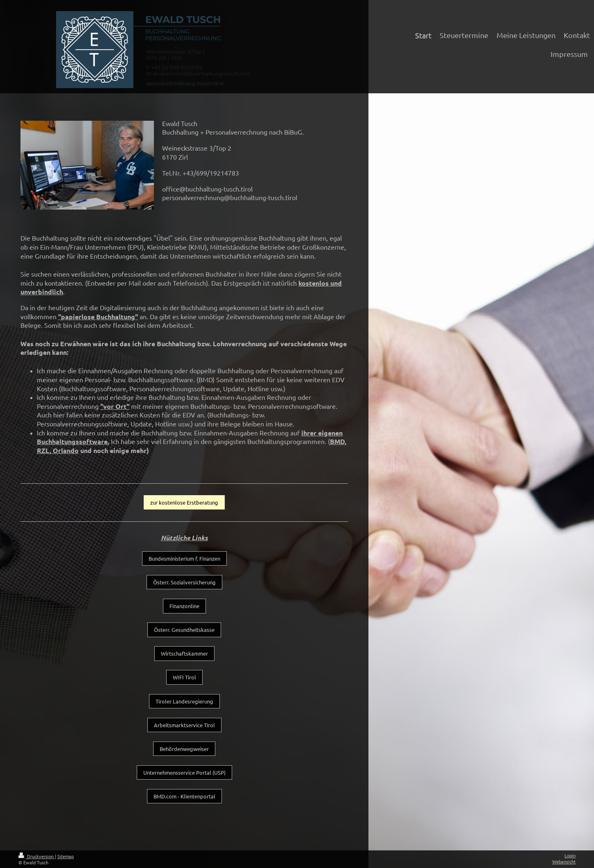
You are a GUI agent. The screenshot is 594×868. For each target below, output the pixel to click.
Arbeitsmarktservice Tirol (184, 725)
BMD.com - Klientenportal (184, 796)
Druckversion (37, 856)
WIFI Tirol (184, 677)
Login (570, 855)
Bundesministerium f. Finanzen (184, 558)
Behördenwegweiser (184, 749)
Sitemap (65, 856)
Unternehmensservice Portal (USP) (184, 772)
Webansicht (564, 861)
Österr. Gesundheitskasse (184, 630)
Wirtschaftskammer (184, 653)
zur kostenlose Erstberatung (184, 502)
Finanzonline (184, 606)
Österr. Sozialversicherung (184, 582)
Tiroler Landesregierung (184, 701)
